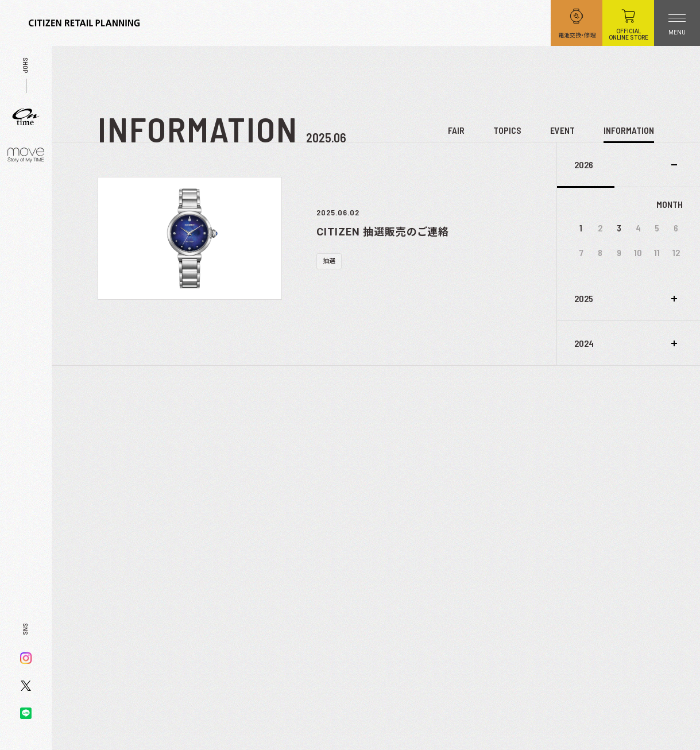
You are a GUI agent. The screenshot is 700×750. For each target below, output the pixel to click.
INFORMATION (629, 130)
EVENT (562, 130)
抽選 (329, 261)
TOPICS (507, 130)
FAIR (456, 130)
